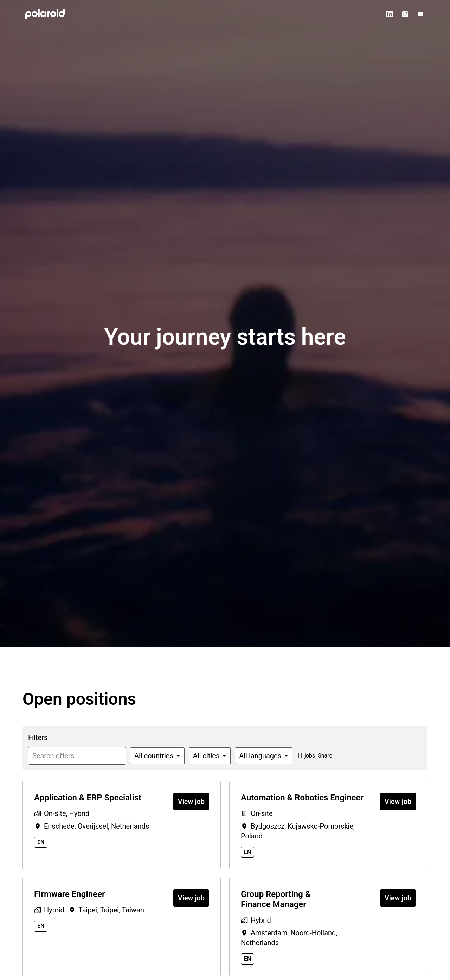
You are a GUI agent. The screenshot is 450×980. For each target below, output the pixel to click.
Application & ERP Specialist (88, 798)
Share (325, 756)
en (41, 842)
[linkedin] (390, 14)
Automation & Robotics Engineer (302, 798)
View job (191, 802)
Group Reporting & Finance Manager (276, 899)
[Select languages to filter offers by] (264, 756)
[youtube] (420, 14)
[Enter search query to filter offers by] (77, 756)
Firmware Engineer (70, 894)
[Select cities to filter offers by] (210, 756)
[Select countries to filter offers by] (157, 756)
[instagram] (405, 14)
